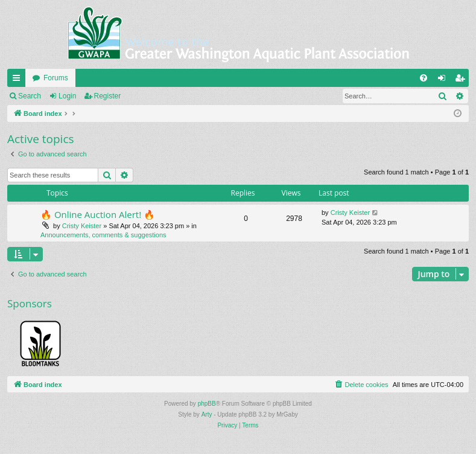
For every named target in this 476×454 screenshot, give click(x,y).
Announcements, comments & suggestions (103, 235)
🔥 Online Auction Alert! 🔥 (98, 214)
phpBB (207, 404)
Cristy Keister (82, 226)
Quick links (19, 80)
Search (30, 96)
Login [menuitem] (444, 80)
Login (67, 96)
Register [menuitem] (462, 80)
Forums (56, 78)
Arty (207, 414)
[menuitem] (424, 78)
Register (108, 96)
